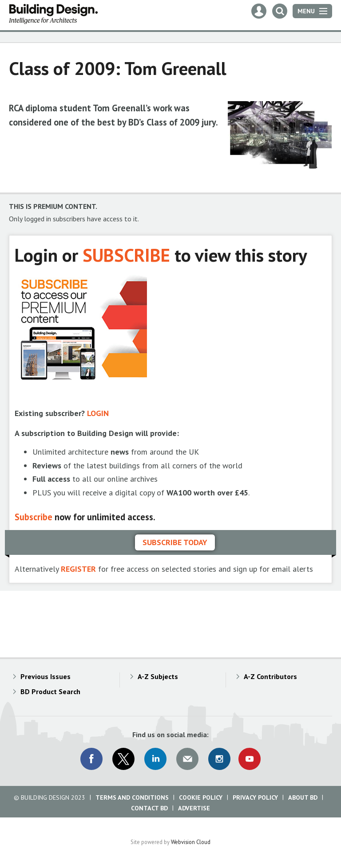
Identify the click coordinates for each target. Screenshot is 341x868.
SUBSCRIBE (126, 255)
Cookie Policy (201, 797)
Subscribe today (175, 542)
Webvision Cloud (191, 842)
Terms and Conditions (132, 797)
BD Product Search (50, 691)
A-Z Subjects (158, 676)
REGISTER (78, 569)
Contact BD (149, 808)
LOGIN (98, 413)
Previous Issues (46, 676)
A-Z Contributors (270, 676)
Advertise (194, 808)
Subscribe (34, 517)
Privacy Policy (255, 797)
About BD (303, 797)
